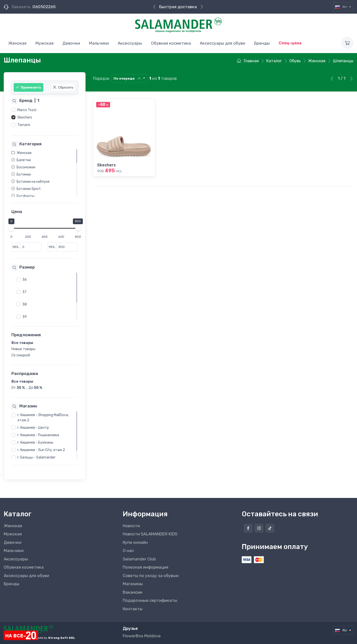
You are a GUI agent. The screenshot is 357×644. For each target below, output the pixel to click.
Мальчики (14, 551)
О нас (128, 551)
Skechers (25, 117)
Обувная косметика (24, 567)
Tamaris (24, 125)
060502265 (44, 7)
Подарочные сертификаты (150, 600)
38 (25, 304)
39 (25, 317)
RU (341, 7)
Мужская (13, 534)
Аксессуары (16, 559)
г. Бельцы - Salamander (36, 458)
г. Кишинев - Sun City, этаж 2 (41, 450)
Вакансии (133, 592)
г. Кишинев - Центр (33, 428)
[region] (45, 118)
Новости (131, 526)
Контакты (133, 609)
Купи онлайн (135, 542)
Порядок (101, 78)
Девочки (13, 542)
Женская (13, 526)
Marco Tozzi (27, 110)
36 (25, 280)
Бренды (12, 584)
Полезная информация (146, 567)
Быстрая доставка (178, 7)
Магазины (133, 584)
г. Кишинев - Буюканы (35, 443)
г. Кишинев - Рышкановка (38, 435)
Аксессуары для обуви (26, 576)
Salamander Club (139, 559)
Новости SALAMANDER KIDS (150, 534)
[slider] (11, 228)
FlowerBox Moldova (142, 636)
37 (24, 292)
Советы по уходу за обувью (151, 576)
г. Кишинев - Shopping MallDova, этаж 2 (43, 418)
